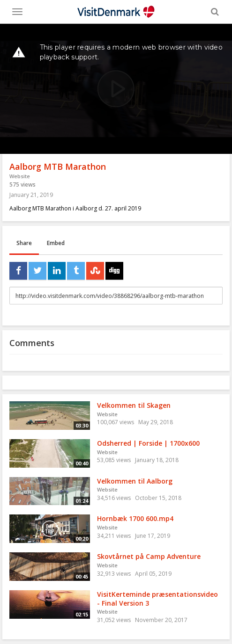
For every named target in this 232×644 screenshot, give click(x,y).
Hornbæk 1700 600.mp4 (135, 518)
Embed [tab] (56, 243)
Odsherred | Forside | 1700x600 (148, 443)
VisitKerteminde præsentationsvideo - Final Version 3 (157, 599)
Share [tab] (24, 243)
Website (20, 176)
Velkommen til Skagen (134, 405)
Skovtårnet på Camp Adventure (149, 556)
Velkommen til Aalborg (135, 481)
